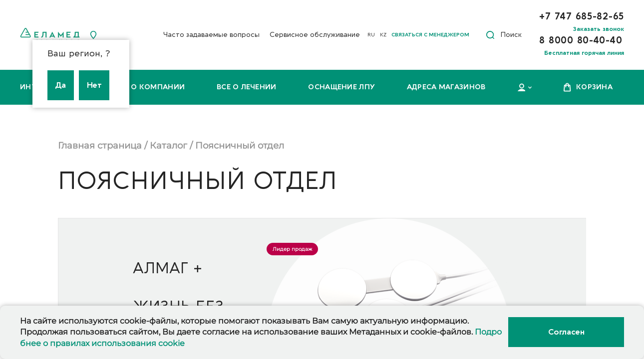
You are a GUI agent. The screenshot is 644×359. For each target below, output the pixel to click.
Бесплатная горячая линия (584, 53)
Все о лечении (247, 87)
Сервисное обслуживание (315, 35)
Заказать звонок (599, 29)
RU (371, 35)
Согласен (566, 332)
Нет (94, 85)
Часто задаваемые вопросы (211, 35)
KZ (383, 35)
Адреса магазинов (446, 87)
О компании (158, 87)
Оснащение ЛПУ (341, 87)
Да (61, 85)
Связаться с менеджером (430, 35)
